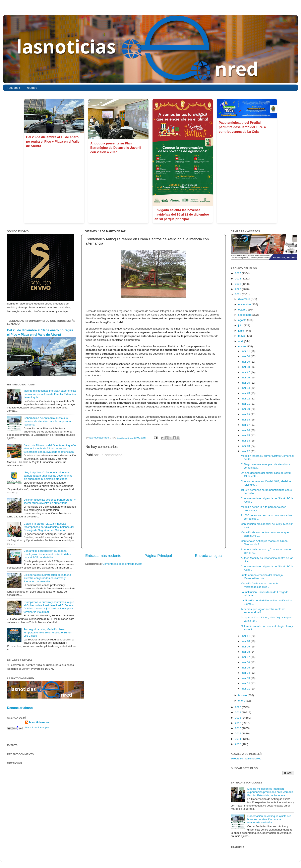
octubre (243, 310)
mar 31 (246, 351)
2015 (238, 733)
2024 (238, 279)
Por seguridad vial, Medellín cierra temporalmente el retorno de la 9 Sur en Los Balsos (47, 633)
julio (241, 325)
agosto (243, 320)
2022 (238, 289)
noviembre (245, 304)
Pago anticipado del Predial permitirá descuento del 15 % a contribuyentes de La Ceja (242, 127)
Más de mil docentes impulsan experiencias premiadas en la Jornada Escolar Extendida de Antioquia (50, 394)
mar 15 (246, 435)
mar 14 (246, 441)
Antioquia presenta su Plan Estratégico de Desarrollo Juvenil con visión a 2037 (116, 148)
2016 (238, 728)
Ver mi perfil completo (38, 727)
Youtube (32, 88)
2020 (238, 707)
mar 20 (246, 409)
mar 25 (246, 383)
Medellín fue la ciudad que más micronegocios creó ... (260, 585)
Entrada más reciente (103, 556)
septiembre (245, 315)
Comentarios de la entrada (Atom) (123, 564)
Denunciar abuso (20, 708)
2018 (238, 718)
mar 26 (246, 378)
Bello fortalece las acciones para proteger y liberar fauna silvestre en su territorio (49, 501)
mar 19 (246, 414)
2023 (238, 284)
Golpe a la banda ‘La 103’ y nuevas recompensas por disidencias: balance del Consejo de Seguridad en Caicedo (49, 527)
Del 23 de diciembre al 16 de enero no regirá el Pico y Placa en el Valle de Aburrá (53, 142)
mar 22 (246, 399)
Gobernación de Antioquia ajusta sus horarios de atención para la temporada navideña (47, 421)
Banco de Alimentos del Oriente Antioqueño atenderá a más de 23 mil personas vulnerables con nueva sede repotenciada (50, 448)
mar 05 (246, 668)
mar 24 (246, 388)
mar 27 (246, 372)
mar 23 (246, 393)
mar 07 (246, 657)
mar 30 (246, 356)
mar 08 (246, 652)
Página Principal (158, 556)
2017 (238, 723)
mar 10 (246, 641)
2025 (238, 273)
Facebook (13, 88)
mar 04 (246, 673)
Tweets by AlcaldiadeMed (246, 759)
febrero (243, 695)
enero (242, 701)
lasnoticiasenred (40, 722)
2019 (238, 712)
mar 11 (246, 636)
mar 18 (246, 420)
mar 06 (246, 662)
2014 (238, 739)
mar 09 (246, 647)
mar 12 (246, 451)
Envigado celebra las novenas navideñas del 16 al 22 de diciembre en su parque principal (182, 215)
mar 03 (246, 678)
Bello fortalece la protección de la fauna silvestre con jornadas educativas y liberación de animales (47, 578)
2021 (238, 294)
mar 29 (246, 362)
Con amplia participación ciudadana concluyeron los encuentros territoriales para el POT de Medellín (47, 554)
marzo (242, 346)
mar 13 (246, 446)
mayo (242, 336)
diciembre (244, 299)
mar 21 (246, 404)
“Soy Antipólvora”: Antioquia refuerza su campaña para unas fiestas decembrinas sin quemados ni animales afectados (48, 476)
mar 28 (246, 367)
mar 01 (246, 689)
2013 (238, 744)
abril (241, 341)
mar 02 (246, 683)
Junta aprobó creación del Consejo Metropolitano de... (262, 577)
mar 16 (246, 430)
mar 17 (246, 425)
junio (241, 331)
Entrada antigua (208, 556)
